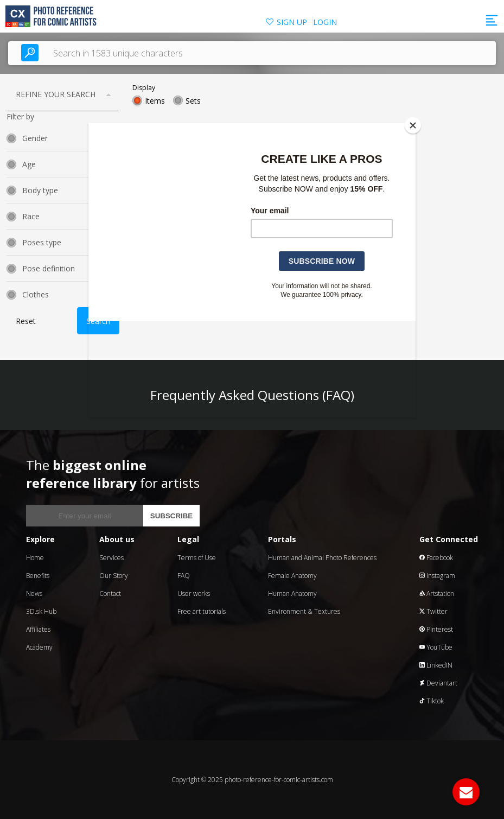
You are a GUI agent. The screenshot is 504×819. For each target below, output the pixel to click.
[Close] (413, 125)
